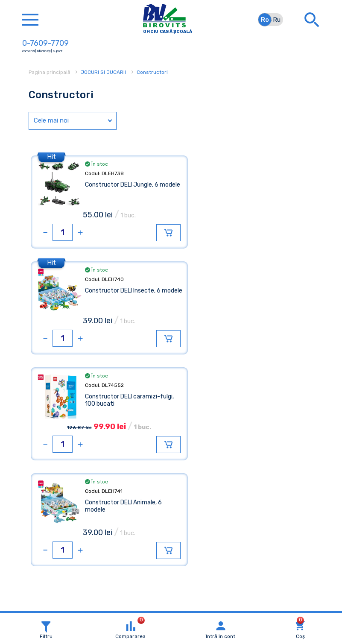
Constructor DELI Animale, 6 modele (266, 294)
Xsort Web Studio (202, 606)
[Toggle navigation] (30, 20)
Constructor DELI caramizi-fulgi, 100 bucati (123, 294)
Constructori (152, 72)
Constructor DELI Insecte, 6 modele (265, 189)
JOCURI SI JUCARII (103, 72)
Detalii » (45, 571)
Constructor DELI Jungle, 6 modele (122, 189)
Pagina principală (50, 72)
